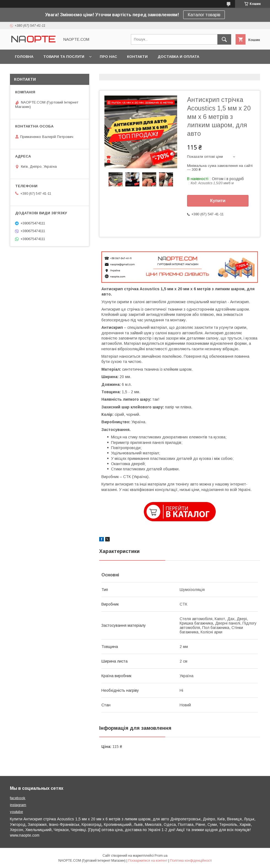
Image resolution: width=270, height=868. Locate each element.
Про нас (108, 57)
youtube (16, 812)
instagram (18, 805)
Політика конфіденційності (191, 861)
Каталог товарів (204, 15)
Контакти (137, 57)
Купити (218, 201)
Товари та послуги (64, 57)
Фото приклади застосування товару (56, 71)
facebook (18, 798)
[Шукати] (224, 39)
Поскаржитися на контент (148, 861)
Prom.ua (161, 856)
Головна (24, 57)
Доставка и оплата (178, 57)
